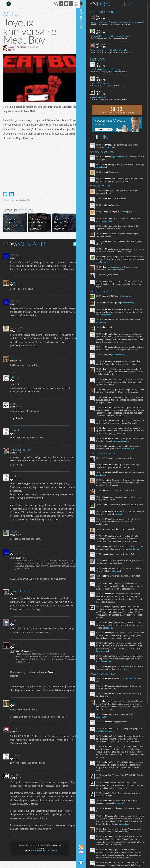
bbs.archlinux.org (120, 359)
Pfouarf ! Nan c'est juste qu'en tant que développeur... (111, 40)
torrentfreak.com (129, 305)
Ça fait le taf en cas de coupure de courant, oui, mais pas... (113, 26)
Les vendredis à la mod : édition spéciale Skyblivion (113, 38)
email (13, 50)
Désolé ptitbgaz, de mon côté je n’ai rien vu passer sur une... (114, 54)
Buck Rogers (103, 46)
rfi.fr (111, 196)
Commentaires (107, 12)
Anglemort (102, 94)
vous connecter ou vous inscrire (45, 858)
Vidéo (29, 200)
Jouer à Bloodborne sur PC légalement (108, 71)
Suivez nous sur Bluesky (83, 862)
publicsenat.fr (104, 733)
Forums (100, 61)
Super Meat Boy (20, 200)
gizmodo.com (108, 169)
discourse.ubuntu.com (133, 451)
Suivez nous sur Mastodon (83, 857)
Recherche (54, 4)
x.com (132, 686)
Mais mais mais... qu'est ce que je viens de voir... (110, 88)
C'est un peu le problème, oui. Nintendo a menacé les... (112, 74)
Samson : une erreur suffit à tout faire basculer (111, 52)
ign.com (120, 264)
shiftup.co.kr (114, 678)
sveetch (101, 32)
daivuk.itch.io (132, 843)
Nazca (100, 79)
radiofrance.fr (128, 298)
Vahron (101, 65)
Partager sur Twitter (5, 194)
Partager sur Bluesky (12, 194)
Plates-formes (8, 200)
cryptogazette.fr (120, 159)
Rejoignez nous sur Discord (83, 852)
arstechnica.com (117, 269)
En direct (105, 4)
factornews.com (105, 668)
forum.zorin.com (130, 459)
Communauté (83, 419)
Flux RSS (83, 847)
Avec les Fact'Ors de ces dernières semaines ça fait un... (112, 102)
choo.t (100, 16)
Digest (132, 4)
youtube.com (109, 223)
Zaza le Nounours (18, 47)
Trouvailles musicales (101, 99)
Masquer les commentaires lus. (73, 244)
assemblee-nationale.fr (107, 748)
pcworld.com (113, 150)
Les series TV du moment (103, 85)
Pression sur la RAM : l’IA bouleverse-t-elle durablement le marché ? (116, 23)
